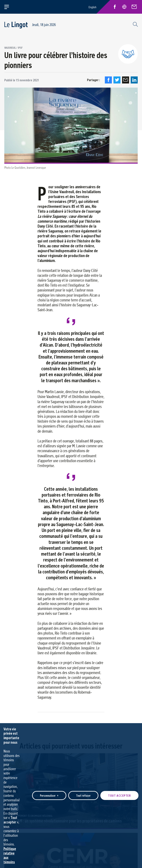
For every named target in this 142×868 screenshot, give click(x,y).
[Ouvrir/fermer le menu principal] (9, 7)
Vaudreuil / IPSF (13, 48)
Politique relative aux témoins (10, 823)
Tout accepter (119, 764)
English (93, 7)
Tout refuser (83, 764)
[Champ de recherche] (135, 24)
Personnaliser (49, 764)
